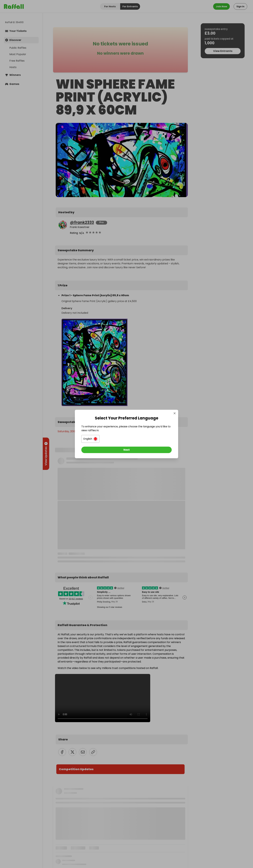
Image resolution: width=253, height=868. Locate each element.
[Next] (126, 450)
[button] (90, 439)
